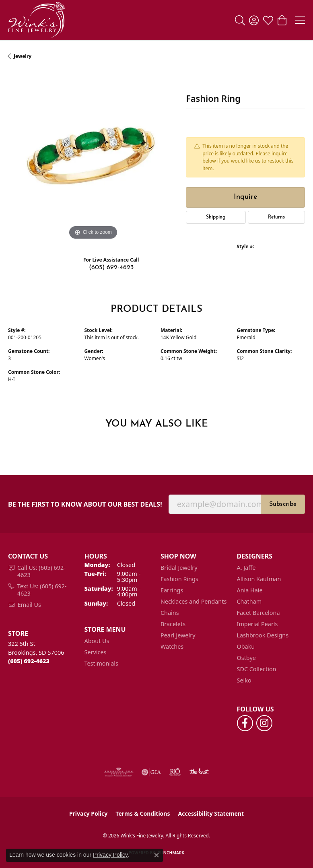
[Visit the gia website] (151, 772)
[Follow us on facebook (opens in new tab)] (245, 723)
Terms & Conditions (143, 813)
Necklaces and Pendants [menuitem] (194, 601)
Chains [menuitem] (170, 613)
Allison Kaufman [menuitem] (259, 579)
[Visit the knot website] (199, 772)
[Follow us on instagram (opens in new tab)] (264, 723)
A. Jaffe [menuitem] (246, 568)
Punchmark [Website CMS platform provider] (171, 853)
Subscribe (283, 504)
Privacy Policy (88, 813)
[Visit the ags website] (119, 772)
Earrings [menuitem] (172, 590)
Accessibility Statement (211, 813)
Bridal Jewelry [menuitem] (179, 568)
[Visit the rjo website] (175, 772)
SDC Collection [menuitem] (257, 669)
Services (96, 652)
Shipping (216, 217)
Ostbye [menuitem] (246, 658)
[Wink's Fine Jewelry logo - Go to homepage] (36, 20)
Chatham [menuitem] (249, 601)
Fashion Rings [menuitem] (179, 579)
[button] (240, 20)
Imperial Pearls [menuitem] (257, 624)
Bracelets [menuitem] (173, 624)
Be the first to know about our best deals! (85, 504)
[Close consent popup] (156, 855)
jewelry (23, 56)
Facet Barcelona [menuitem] (258, 613)
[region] (93, 157)
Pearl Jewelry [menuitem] (178, 635)
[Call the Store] (29, 661)
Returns (276, 217)
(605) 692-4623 (111, 268)
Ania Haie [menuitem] (250, 590)
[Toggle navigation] (300, 20)
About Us (97, 641)
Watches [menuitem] (172, 646)
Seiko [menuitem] (244, 680)
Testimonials (101, 663)
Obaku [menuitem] (246, 646)
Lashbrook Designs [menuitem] (263, 635)
